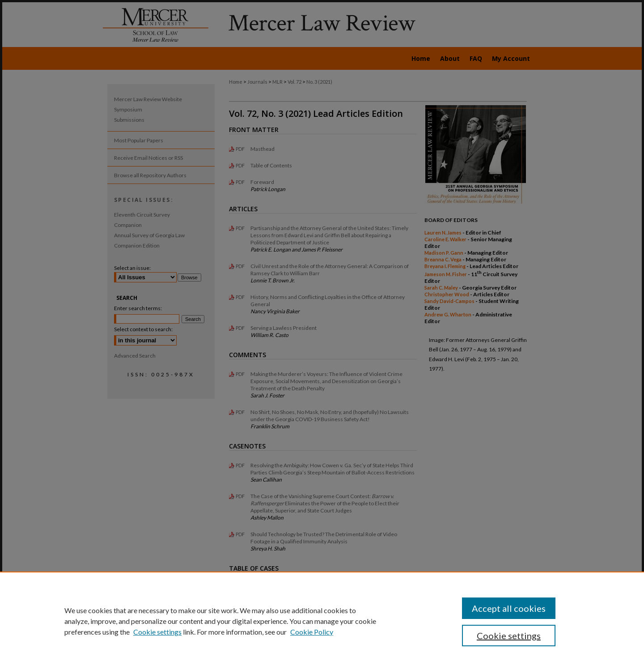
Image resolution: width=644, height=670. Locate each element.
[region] (322, 621)
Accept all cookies (509, 608)
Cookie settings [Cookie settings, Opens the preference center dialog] (509, 636)
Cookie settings (157, 632)
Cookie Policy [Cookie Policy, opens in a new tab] (312, 632)
